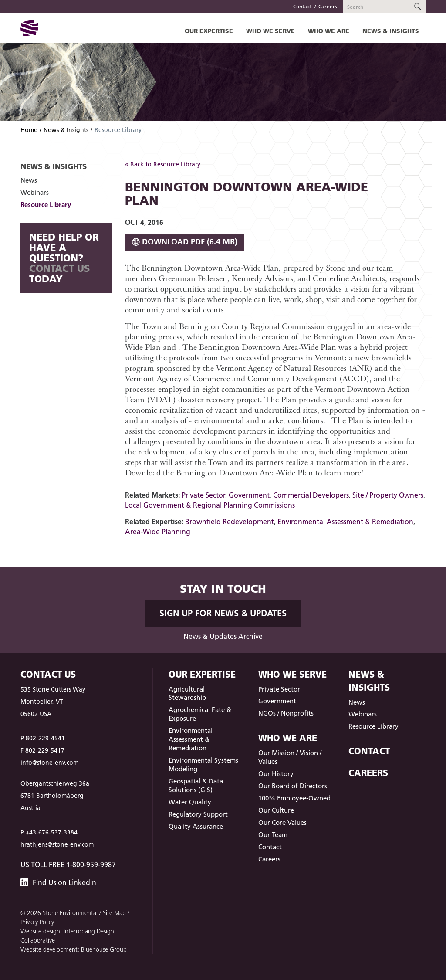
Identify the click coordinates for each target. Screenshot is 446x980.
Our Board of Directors (293, 786)
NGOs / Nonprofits (286, 713)
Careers (328, 6)
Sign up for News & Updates (223, 613)
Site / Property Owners (388, 495)
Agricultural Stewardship (187, 693)
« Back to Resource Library (163, 164)
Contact (302, 6)
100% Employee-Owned (294, 798)
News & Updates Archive (223, 636)
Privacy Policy (37, 922)
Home (29, 130)
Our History (276, 774)
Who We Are (329, 31)
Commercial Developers (311, 495)
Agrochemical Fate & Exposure (200, 714)
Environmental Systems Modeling (203, 765)
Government (249, 495)
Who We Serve (270, 31)
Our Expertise (209, 31)
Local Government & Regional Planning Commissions (210, 505)
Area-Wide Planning (158, 532)
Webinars (35, 192)
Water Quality (190, 802)
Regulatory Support (198, 814)
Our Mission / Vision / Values (290, 757)
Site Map (114, 913)
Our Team (273, 835)
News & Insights (391, 31)
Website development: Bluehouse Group (74, 949)
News (29, 180)
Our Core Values (282, 822)
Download (185, 242)
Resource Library (46, 205)
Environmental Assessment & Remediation (345, 522)
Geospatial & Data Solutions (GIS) (196, 785)
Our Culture (276, 810)
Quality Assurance (196, 826)
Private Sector (203, 495)
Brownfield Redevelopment (230, 522)
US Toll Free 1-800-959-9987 (68, 865)
